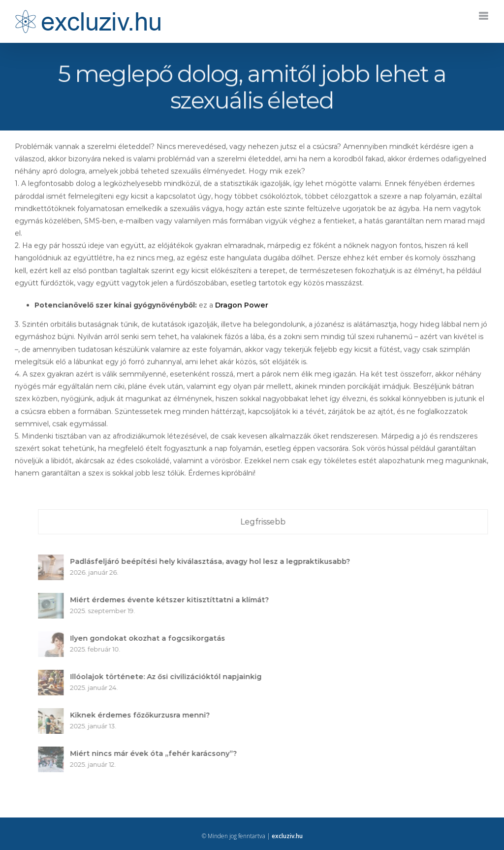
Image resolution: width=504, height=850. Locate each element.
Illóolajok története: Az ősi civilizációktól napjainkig (169, 677)
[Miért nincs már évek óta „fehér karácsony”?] (54, 752)
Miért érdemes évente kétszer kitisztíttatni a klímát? (172, 600)
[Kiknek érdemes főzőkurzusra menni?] (54, 714)
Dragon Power (242, 306)
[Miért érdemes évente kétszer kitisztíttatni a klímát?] (54, 599)
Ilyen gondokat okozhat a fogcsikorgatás (150, 638)
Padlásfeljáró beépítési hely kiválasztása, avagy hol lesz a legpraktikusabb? (213, 561)
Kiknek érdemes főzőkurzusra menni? (143, 715)
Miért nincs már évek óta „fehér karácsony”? (156, 753)
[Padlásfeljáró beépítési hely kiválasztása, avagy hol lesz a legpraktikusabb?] (54, 560)
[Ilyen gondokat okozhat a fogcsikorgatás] (54, 637)
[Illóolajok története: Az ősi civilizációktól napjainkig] (54, 676)
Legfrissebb (266, 522)
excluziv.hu (287, 836)
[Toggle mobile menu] (484, 16)
